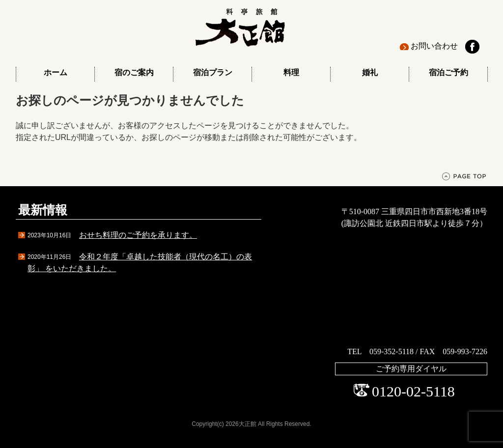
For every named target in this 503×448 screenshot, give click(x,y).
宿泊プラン (213, 72)
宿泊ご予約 (448, 72)
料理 (291, 72)
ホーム (56, 72)
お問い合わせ (434, 46)
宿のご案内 (134, 72)
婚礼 (370, 72)
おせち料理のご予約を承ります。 (138, 235)
